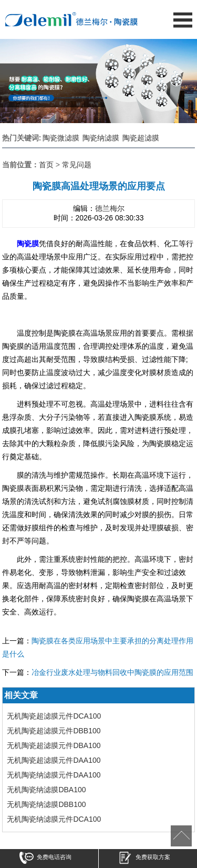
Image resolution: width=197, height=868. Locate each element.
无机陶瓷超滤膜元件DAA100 (54, 760)
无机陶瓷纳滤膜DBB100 (46, 804)
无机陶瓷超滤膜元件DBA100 (54, 745)
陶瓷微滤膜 (61, 138)
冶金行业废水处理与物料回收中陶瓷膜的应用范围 (112, 672)
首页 (46, 165)
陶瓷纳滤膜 (101, 138)
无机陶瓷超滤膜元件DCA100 (54, 716)
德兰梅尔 (110, 208)
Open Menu (183, 20)
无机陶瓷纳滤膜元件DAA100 (54, 775)
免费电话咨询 (45, 859)
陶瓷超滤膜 (141, 138)
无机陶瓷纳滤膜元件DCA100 (54, 819)
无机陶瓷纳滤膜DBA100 (46, 790)
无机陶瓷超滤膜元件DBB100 (54, 731)
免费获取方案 (144, 859)
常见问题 (77, 165)
